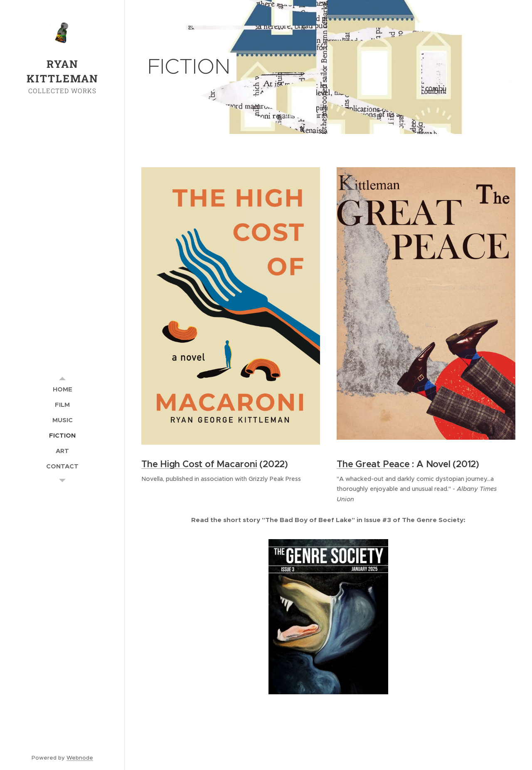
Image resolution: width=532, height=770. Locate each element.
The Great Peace (373, 464)
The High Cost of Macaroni (199, 464)
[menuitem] (62, 389)
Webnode (80, 758)
